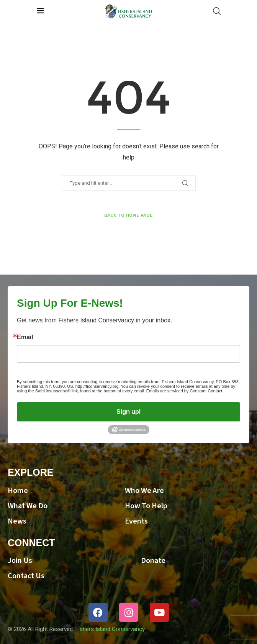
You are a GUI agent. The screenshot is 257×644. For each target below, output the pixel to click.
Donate (153, 561)
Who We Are (144, 491)
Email (25, 337)
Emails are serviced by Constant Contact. (185, 391)
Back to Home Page (128, 215)
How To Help (146, 506)
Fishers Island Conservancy (110, 629)
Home (18, 491)
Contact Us (26, 576)
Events (136, 521)
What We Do (28, 506)
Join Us (20, 561)
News (17, 521)
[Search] (217, 11)
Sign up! (128, 412)
